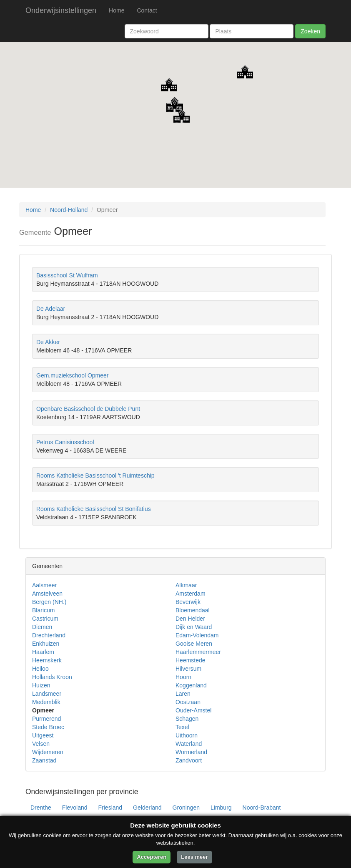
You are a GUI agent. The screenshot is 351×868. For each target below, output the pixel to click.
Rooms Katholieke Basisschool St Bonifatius (94, 509)
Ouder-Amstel (193, 710)
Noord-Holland (69, 210)
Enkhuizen (46, 644)
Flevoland (75, 808)
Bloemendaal (193, 610)
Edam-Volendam (197, 635)
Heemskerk (47, 660)
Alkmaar (186, 585)
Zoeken (310, 31)
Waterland (189, 744)
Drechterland (49, 635)
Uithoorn (187, 735)
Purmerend (46, 719)
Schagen (187, 719)
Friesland (110, 808)
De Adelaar (51, 309)
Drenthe (41, 808)
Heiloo (40, 669)
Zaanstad (44, 760)
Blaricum (43, 610)
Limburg (221, 808)
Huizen (41, 685)
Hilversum (188, 669)
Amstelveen (47, 594)
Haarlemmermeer (198, 652)
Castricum (45, 619)
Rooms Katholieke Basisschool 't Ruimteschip (95, 476)
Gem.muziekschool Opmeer (73, 375)
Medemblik (46, 702)
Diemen (42, 627)
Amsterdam (191, 594)
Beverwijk (188, 602)
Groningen (186, 808)
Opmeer (43, 710)
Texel (182, 727)
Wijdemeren (48, 752)
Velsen (41, 744)
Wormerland (191, 752)
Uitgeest (43, 735)
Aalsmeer (44, 585)
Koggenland (191, 685)
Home (117, 10)
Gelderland (147, 808)
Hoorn (183, 677)
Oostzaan (188, 702)
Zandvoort (189, 760)
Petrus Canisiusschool (65, 442)
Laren (183, 694)
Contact (147, 10)
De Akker (48, 342)
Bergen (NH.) (49, 602)
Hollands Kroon (52, 677)
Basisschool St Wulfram (67, 275)
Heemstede (191, 660)
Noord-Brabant (262, 808)
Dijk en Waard (194, 627)
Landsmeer (47, 694)
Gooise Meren (194, 644)
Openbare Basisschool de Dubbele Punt (88, 409)
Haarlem (43, 652)
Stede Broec (48, 727)
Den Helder (190, 619)
